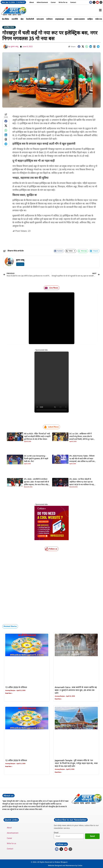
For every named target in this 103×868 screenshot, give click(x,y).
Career (53, 2)
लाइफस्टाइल (62, 19)
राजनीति (15, 19)
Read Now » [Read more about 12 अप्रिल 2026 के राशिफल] (9, 766)
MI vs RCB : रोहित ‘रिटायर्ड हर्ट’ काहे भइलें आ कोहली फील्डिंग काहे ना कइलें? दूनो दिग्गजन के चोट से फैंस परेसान (37, 437)
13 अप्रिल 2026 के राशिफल (16, 687)
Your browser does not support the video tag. (52, 382)
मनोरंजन (51, 19)
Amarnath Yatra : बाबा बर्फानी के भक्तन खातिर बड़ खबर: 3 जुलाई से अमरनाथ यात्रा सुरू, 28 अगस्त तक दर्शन (76, 690)
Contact (73, 2)
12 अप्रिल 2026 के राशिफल (16, 761)
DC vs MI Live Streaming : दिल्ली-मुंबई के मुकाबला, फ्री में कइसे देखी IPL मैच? (36, 459)
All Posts (20, 264)
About (32, 2)
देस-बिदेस (6, 19)
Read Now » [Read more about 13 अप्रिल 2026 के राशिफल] (9, 693)
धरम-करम (42, 19)
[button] (79, 47)
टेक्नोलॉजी (31, 19)
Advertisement (42, 2)
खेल (23, 19)
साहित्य (94, 19)
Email (56, 833)
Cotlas (80, 865)
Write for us (63, 2)
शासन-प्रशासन (83, 19)
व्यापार (72, 19)
